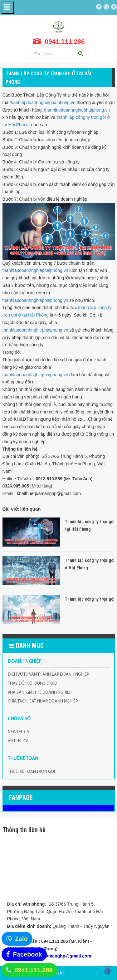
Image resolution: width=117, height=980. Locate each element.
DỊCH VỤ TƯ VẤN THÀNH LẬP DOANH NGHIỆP (48, 675)
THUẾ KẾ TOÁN (23, 759)
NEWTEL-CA (19, 732)
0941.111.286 (34, 970)
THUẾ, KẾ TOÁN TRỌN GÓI (31, 772)
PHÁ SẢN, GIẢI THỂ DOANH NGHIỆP (40, 693)
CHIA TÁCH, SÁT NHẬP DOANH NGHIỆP (43, 701)
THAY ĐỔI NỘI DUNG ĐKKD (32, 684)
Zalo (21, 939)
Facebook (28, 954)
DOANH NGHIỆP (25, 662)
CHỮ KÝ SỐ (19, 719)
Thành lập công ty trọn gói (90, 599)
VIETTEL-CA (18, 741)
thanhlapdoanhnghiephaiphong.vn (43, 102)
